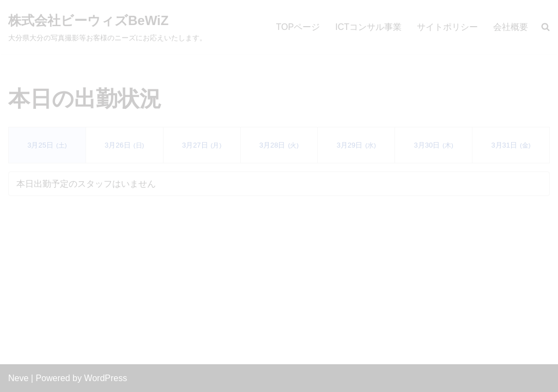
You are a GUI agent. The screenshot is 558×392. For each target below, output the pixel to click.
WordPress (105, 378)
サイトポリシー (447, 27)
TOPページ (298, 27)
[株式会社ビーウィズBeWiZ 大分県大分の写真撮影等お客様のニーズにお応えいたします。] (107, 27)
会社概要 (511, 27)
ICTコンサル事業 (368, 27)
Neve (18, 378)
